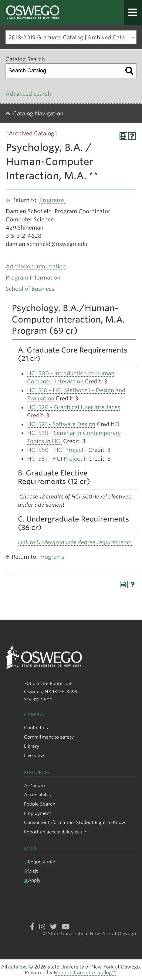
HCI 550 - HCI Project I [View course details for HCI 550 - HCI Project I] (57, 450)
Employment (38, 813)
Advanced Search (28, 94)
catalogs (18, 967)
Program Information (33, 278)
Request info (40, 862)
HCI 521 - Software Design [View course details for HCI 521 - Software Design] (61, 424)
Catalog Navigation (38, 113)
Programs (52, 200)
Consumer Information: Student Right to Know (75, 822)
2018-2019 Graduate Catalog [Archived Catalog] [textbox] (72, 37)
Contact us (36, 728)
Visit (31, 871)
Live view (34, 755)
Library (32, 746)
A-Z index (35, 785)
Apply (32, 880)
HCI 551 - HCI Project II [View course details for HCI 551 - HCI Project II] (57, 459)
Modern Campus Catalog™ (85, 973)
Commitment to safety (49, 737)
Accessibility (38, 795)
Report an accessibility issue (55, 832)
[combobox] (71, 37)
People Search (40, 804)
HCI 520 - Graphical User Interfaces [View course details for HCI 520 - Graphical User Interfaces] (74, 407)
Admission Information (36, 266)
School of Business (30, 289)
